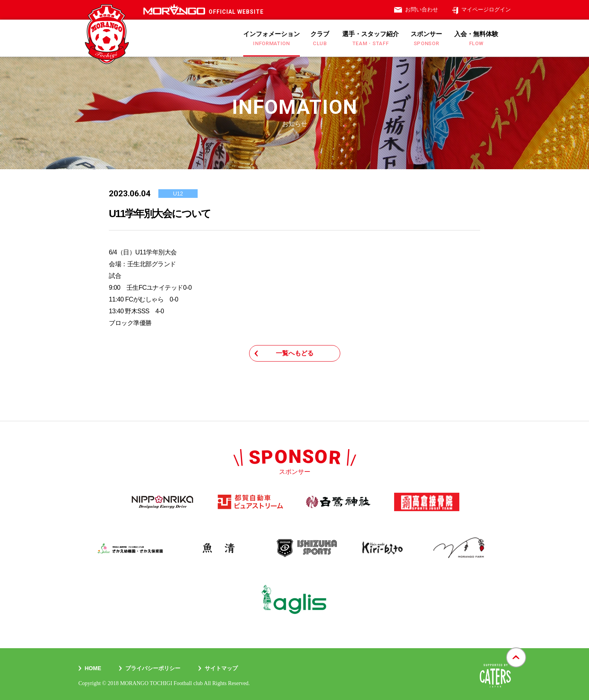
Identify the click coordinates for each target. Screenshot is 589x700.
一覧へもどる (295, 353)
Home (93, 668)
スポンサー (426, 38)
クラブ (320, 38)
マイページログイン (486, 9)
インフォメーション (272, 38)
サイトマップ (221, 668)
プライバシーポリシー (153, 668)
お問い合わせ (422, 9)
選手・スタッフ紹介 (371, 38)
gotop (516, 648)
